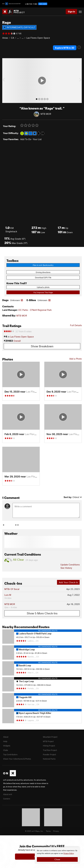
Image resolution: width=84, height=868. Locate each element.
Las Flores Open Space (38, 38)
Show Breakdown (42, 346)
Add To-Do (26, 139)
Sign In (71, 11)
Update (70, 565)
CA (13, 38)
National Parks (49, 759)
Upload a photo (43, 287)
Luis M (8, 595)
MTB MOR (46, 114)
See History (66, 568)
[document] (57, 855)
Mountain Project (50, 737)
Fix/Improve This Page (43, 292)
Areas (5, 38)
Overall (17, 341)
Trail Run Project (50, 750)
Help (5, 741)
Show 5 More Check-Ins (42, 613)
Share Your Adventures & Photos (17, 759)
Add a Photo (76, 359)
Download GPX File (43, 277)
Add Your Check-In (68, 582)
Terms (48, 831)
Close (57, 859)
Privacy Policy (69, 853)
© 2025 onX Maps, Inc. (34, 831)
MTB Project (48, 741)
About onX (8, 794)
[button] (5, 81)
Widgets (7, 746)
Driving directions (43, 272)
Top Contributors (10, 754)
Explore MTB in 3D (65, 48)
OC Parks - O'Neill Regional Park (35, 310)
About (6, 737)
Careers (7, 799)
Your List (37, 139)
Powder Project (49, 754)
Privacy (56, 831)
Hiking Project (49, 746)
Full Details (76, 325)
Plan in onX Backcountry (43, 265)
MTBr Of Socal (12, 589)
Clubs (6, 750)
